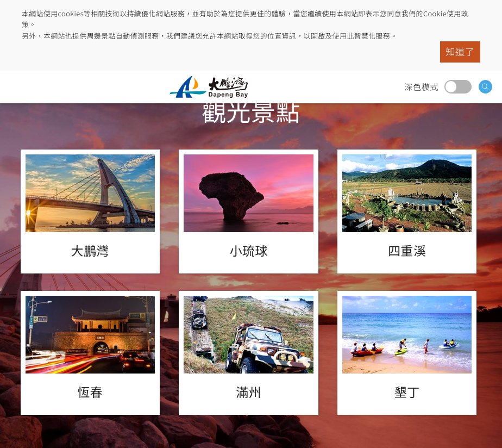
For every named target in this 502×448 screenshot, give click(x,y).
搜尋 (485, 87)
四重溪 (407, 211)
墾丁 (407, 353)
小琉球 (248, 211)
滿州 (248, 353)
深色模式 (458, 87)
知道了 (460, 51)
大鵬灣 (90, 211)
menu (19, 87)
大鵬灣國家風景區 (213, 87)
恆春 (90, 353)
